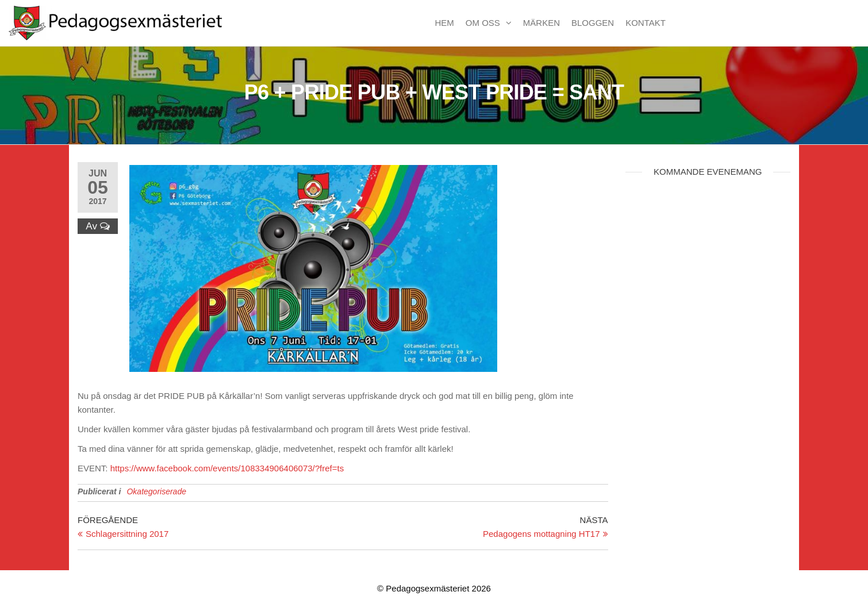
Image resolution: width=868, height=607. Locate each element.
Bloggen (593, 23)
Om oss (483, 23)
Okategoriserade (156, 491)
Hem (444, 23)
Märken (541, 23)
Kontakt (646, 23)
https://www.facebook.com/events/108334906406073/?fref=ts (227, 468)
